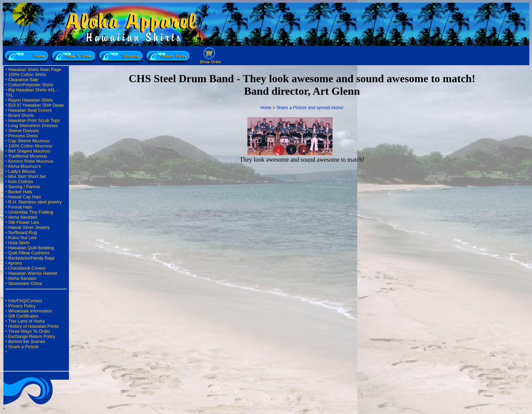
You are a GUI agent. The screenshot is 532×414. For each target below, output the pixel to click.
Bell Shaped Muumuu (29, 151)
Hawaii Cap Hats (25, 197)
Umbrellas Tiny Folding (31, 212)
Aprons (15, 263)
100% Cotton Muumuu (30, 146)
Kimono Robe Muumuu (31, 161)
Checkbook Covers (27, 268)
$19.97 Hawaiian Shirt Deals (36, 105)
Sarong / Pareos (24, 187)
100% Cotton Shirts (27, 75)
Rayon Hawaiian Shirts (31, 100)
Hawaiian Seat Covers (30, 110)
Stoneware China (25, 283)
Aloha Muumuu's (24, 166)
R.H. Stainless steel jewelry (35, 202)
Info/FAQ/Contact (25, 301)
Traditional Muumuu (27, 156)
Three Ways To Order (29, 331)
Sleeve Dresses (24, 131)
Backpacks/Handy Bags (31, 258)
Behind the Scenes (27, 341)
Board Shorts (21, 115)
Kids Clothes (21, 182)
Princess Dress (23, 136)
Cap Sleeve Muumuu (29, 141)
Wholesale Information (30, 311)
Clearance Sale (23, 80)
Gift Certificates (23, 316)
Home (266, 108)
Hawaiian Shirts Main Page (35, 69)
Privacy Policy (22, 306)
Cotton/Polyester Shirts (31, 85)
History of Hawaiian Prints (33, 326)
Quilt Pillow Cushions (29, 253)
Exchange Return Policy (32, 336)
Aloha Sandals (22, 278)
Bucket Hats (20, 192)
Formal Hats (20, 207)
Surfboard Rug (23, 232)
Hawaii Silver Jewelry (29, 227)
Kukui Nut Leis (22, 238)
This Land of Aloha (26, 321)
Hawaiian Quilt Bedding (31, 248)
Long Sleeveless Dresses (33, 125)
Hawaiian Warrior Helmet (33, 273)
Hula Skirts (19, 243)
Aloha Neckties (23, 217)
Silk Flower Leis (24, 222)
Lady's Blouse (22, 171)
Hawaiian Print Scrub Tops (34, 120)
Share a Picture (23, 347)
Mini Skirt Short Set (27, 176)
